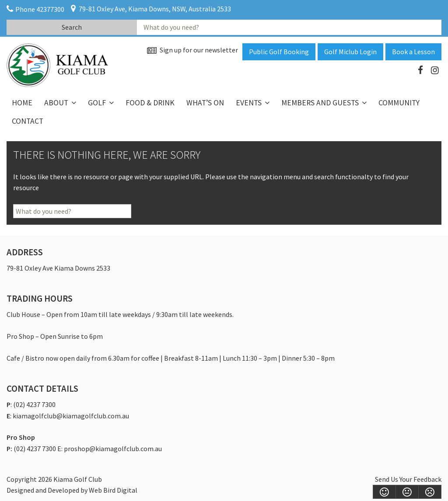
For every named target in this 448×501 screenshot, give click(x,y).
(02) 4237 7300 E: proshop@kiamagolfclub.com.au (88, 449)
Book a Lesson (413, 52)
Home (22, 103)
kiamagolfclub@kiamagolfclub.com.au (71, 416)
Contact (28, 121)
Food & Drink (150, 103)
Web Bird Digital (113, 490)
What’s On (205, 103)
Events (249, 103)
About (56, 103)
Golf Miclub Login (350, 52)
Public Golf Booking (279, 52)
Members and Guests (320, 103)
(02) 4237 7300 (34, 404)
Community (399, 103)
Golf (97, 103)
